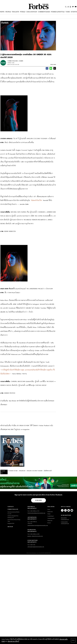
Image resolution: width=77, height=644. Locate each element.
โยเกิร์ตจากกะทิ (48, 471)
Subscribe (38, 500)
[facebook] (47, 69)
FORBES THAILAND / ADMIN (15, 61)
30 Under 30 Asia (13, 471)
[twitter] (55, 69)
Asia (13, 63)
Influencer (22, 471)
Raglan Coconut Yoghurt (35, 471)
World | (10, 63)
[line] (51, 69)
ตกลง (73, 640)
